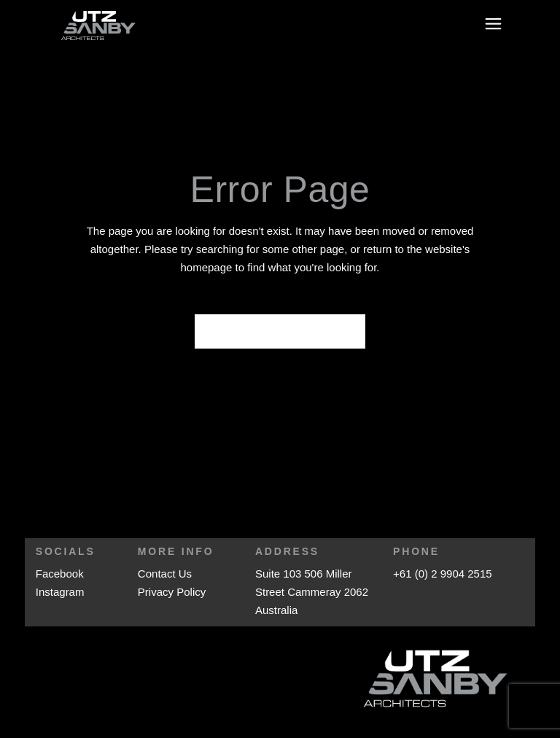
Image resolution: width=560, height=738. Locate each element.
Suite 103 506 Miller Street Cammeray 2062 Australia (312, 592)
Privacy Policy (172, 592)
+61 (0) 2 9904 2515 (443, 574)
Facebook (60, 574)
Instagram (60, 592)
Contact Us (165, 574)
